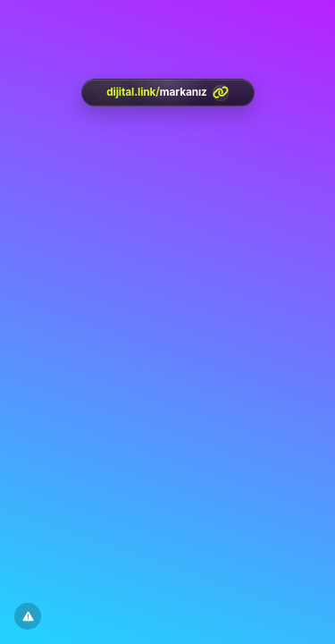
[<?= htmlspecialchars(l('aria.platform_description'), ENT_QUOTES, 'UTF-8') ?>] (168, 93)
